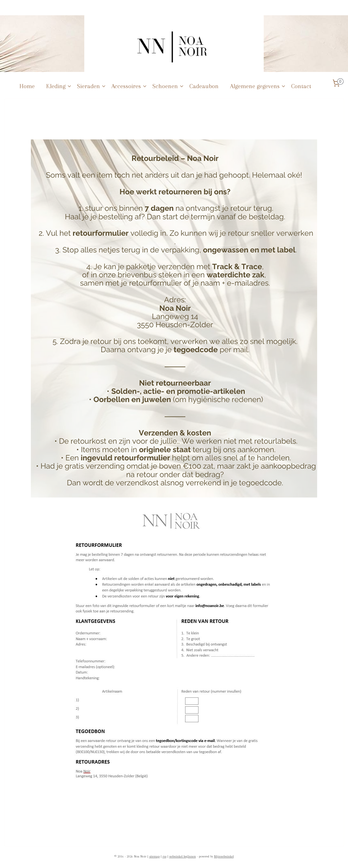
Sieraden (92, 86)
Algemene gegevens (258, 86)
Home (27, 86)
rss (164, 856)
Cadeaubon (204, 86)
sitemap (154, 856)
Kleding (59, 86)
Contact (301, 86)
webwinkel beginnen (183, 856)
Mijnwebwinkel (224, 856)
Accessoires (129, 86)
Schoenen (168, 86)
